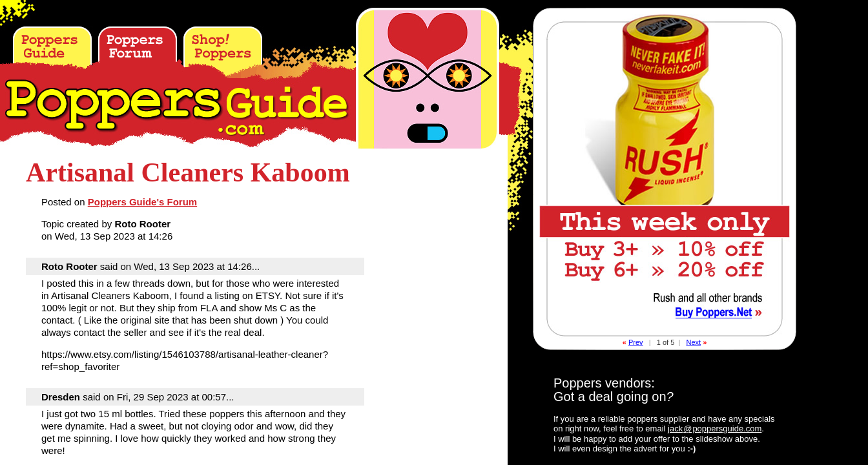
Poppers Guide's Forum (142, 202)
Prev (636, 342)
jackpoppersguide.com (715, 429)
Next (693, 342)
